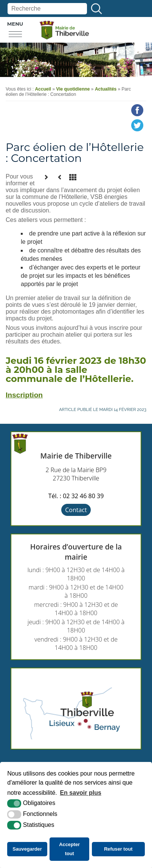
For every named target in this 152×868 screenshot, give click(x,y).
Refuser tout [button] (118, 849)
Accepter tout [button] (69, 849)
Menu (15, 24)
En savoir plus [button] (80, 793)
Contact (76, 510)
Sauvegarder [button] (27, 849)
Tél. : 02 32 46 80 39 (76, 496)
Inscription (24, 395)
